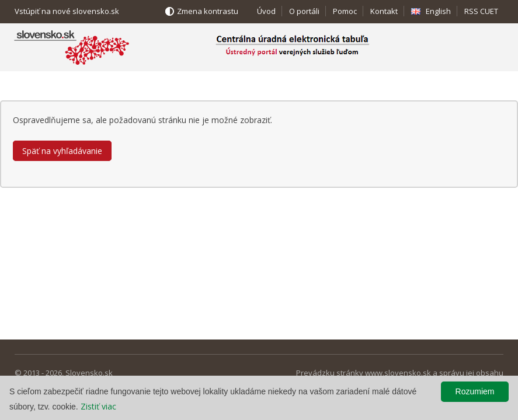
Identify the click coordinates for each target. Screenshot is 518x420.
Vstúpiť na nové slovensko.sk (67, 11)
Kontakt (384, 11)
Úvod (266, 11)
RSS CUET (481, 11)
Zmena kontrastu (208, 11)
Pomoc (345, 11)
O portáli (304, 11)
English (438, 11)
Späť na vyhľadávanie (62, 151)
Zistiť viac (98, 406)
